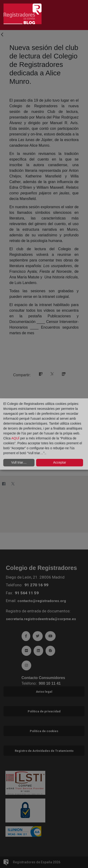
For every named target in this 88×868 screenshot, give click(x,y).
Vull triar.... (19, 462)
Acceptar (59, 462)
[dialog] (44, 434)
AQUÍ (16, 438)
